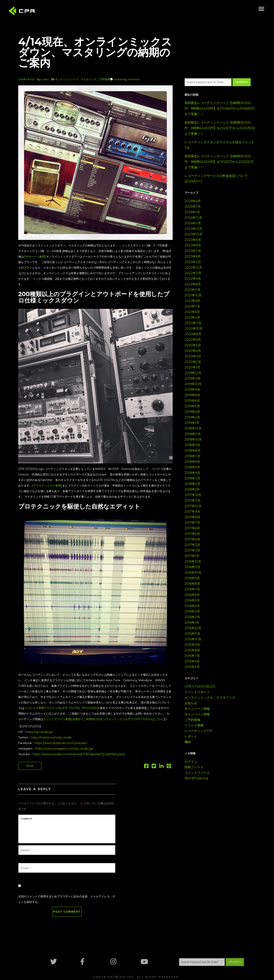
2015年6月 (192, 661)
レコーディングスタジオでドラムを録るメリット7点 (219, 145)
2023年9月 (193, 240)
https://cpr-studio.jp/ (39, 732)
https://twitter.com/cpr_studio (51, 738)
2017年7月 (192, 523)
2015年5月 (192, 667)
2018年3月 (192, 478)
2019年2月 (192, 417)
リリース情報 (194, 725)
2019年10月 (193, 384)
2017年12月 (193, 495)
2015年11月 (192, 634)
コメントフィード (197, 773)
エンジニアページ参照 (57, 719)
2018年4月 (192, 473)
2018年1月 (192, 489)
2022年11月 (193, 273)
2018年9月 (192, 445)
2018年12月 (193, 428)
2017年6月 (192, 528)
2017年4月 (192, 539)
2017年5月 (192, 534)
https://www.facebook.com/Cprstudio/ (61, 743)
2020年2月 (193, 362)
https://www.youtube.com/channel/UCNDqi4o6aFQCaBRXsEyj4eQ (79, 754)
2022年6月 (193, 284)
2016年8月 (192, 584)
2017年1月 (192, 556)
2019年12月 (193, 373)
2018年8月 (193, 451)
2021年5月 (192, 312)
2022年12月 (193, 268)
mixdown (134, 79)
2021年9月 (192, 301)
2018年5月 (192, 467)
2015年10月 (193, 639)
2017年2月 (192, 550)
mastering (120, 79)
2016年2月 (192, 617)
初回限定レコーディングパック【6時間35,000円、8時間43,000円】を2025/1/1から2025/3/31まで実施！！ (219, 162)
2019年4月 (192, 412)
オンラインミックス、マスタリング (76, 79)
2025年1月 (192, 212)
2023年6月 (193, 256)
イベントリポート (197, 692)
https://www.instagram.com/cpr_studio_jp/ (64, 749)
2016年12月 (193, 562)
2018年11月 (193, 434)
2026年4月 (193, 201)
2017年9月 (192, 512)
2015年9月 (192, 645)
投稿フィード (194, 767)
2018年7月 (192, 456)
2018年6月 (192, 462)
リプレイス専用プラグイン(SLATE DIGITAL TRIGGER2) (61, 708)
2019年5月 (192, 406)
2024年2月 (193, 223)
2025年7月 (193, 207)
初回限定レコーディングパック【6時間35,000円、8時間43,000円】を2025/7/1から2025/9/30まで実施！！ (220, 128)
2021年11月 (193, 290)
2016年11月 (192, 567)
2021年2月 (192, 317)
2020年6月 (193, 340)
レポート (191, 736)
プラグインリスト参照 (47, 486)
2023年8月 (193, 245)
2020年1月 (192, 367)
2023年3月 (193, 262)
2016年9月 (192, 578)
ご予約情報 (104, 79)
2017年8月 (192, 517)
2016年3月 (192, 611)
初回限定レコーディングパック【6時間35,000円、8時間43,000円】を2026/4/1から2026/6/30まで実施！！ (220, 108)
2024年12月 (193, 218)
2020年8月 (193, 334)
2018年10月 (193, 439)
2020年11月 (193, 323)
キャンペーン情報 (197, 709)
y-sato (45, 79)
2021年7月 (192, 306)
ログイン (191, 762)
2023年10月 (193, 234)
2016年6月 (192, 595)
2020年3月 (193, 356)
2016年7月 (192, 589)
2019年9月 (192, 390)
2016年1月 (192, 623)
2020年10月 (194, 329)
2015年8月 (192, 650)
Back (30, 766)
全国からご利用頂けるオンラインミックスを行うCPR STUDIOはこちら (118, 719)
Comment (67, 829)
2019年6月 (192, 401)
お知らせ (191, 703)
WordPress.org (196, 778)
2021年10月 (193, 295)
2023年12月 (193, 229)
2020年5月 (193, 345)
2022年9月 (193, 279)
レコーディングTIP (198, 731)
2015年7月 (192, 656)
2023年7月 (193, 251)
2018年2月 (192, 484)
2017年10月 (193, 506)
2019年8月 (192, 395)
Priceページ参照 (34, 257)
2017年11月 (193, 500)
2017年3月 (192, 545)
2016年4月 (192, 606)
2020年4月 (193, 351)
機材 (188, 742)
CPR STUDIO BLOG (200, 687)
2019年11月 (193, 378)
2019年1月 (192, 423)
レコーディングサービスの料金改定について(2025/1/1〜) (216, 179)
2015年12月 (193, 628)
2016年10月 (193, 573)
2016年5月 (192, 600)
